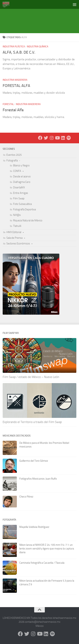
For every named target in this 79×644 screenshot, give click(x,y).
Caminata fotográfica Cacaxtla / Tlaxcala (42, 563)
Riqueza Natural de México (28, 220)
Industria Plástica (14, 47)
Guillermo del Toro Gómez (34, 461)
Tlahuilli (17, 226)
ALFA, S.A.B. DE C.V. (19, 52)
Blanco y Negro (21, 165)
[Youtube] (57, 138)
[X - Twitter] (46, 138)
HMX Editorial (14, 232)
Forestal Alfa (13, 110)
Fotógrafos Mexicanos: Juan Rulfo (38, 479)
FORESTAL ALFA (16, 86)
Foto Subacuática (22, 204)
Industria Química (38, 47)
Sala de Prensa (14, 238)
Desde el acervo (22, 176)
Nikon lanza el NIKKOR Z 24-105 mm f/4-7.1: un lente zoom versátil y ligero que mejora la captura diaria (47, 549)
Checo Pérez (26, 497)
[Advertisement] (41, 17)
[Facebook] (40, 138)
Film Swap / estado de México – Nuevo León (31, 377)
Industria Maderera (15, 80)
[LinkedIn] (63, 138)
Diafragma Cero (22, 182)
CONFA (17, 171)
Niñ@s (17, 215)
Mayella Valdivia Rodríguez (34, 527)
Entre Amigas (21, 193)
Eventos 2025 (14, 155)
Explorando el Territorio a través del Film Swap (32, 422)
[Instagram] (52, 138)
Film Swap (19, 198)
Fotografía (12, 161)
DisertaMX (19, 187)
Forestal (8, 104)
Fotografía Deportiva (24, 209)
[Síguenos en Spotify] (69, 138)
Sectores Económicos (18, 244)
